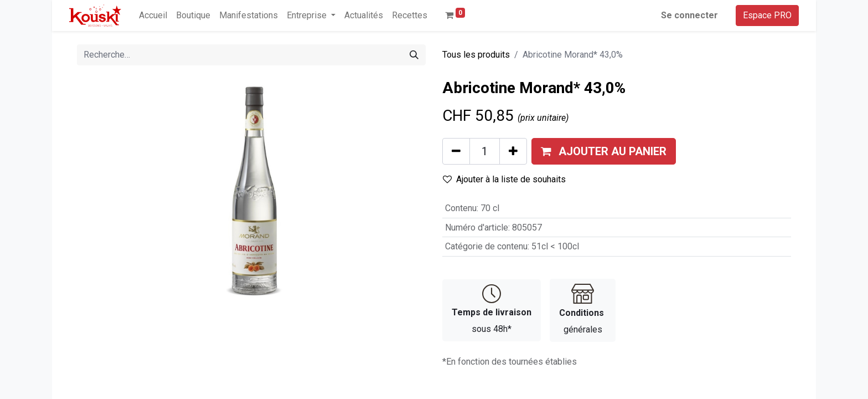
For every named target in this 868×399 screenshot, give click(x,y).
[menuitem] (153, 16)
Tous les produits (476, 55)
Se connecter (689, 15)
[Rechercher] (414, 55)
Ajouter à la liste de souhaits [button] (504, 179)
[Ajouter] (513, 151)
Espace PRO (767, 15)
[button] (604, 151)
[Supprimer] (456, 151)
